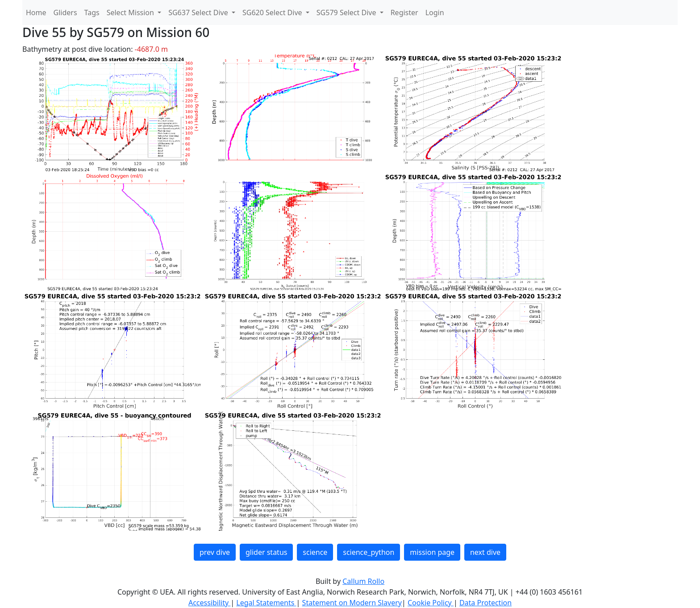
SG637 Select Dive (199, 12)
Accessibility (209, 603)
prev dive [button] (215, 552)
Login (435, 12)
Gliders (65, 12)
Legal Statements (266, 603)
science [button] (315, 552)
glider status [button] (266, 552)
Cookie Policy (431, 603)
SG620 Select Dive (273, 12)
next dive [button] (485, 552)
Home (36, 12)
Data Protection (485, 603)
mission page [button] (432, 552)
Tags (92, 12)
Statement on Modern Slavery (352, 603)
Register (404, 12)
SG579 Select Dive (347, 12)
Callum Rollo (363, 581)
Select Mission (131, 12)
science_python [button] (369, 552)
